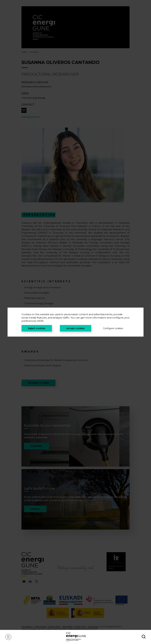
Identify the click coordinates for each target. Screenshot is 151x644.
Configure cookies (113, 328)
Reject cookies (37, 328)
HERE (40, 321)
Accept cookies (75, 328)
